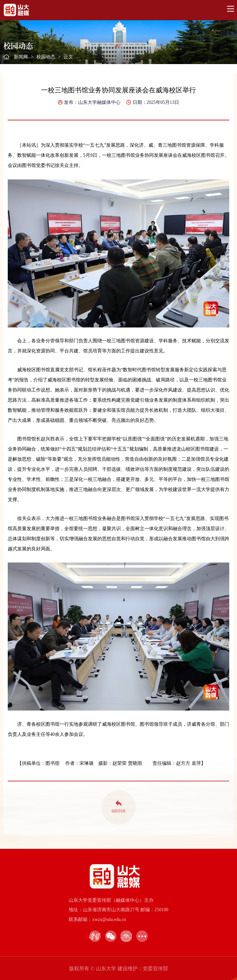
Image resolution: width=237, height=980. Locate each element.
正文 (68, 57)
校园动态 (46, 57)
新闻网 (21, 57)
